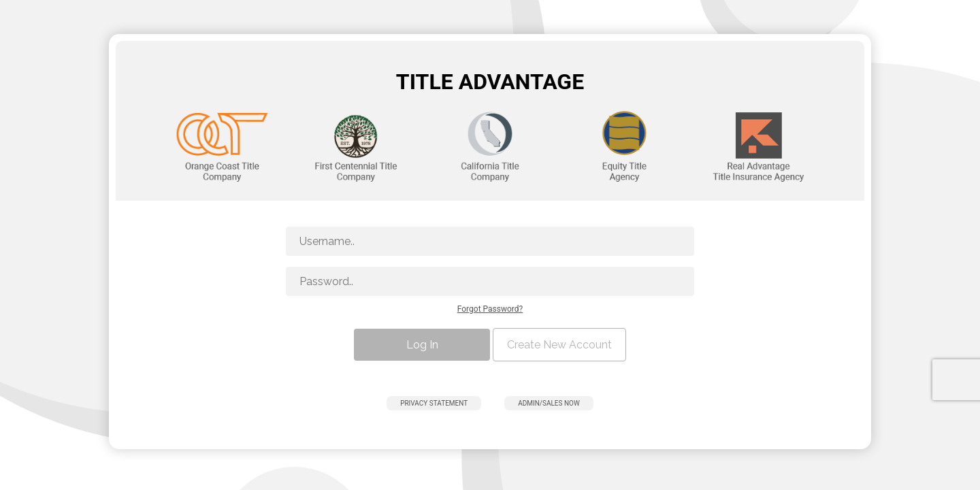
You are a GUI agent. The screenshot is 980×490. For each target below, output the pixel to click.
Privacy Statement (434, 403)
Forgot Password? (490, 309)
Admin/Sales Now (549, 403)
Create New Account (559, 345)
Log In (422, 345)
